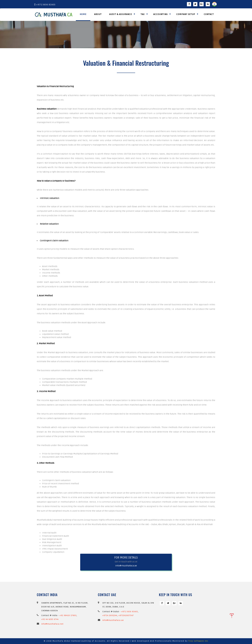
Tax (143, 14)
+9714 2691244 (110, 615)
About (98, 14)
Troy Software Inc (198, 641)
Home (83, 14)
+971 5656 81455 (130, 612)
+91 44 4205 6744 (50, 619)
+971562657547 (126, 615)
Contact (209, 14)
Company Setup (186, 14)
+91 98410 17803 (68, 615)
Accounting (160, 14)
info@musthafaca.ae (126, 566)
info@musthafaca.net (52, 624)
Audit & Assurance (121, 14)
